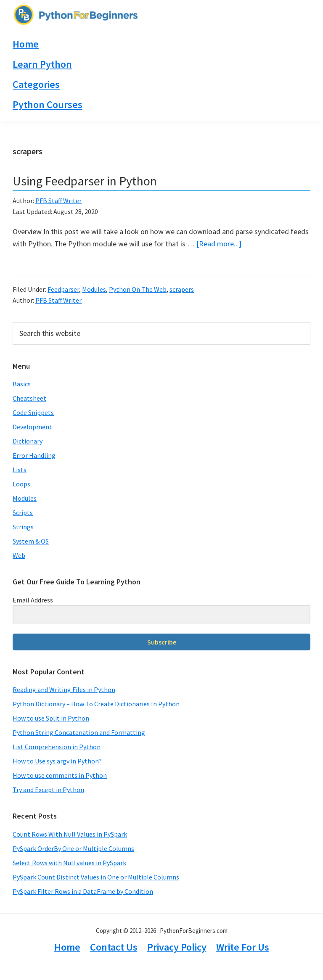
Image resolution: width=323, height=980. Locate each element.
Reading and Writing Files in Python (64, 689)
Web (19, 555)
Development (32, 427)
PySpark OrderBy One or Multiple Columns (73, 848)
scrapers (182, 289)
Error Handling (34, 455)
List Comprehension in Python (57, 747)
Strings (23, 527)
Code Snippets (33, 412)
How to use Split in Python (51, 718)
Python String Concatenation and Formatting (79, 732)
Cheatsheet (29, 398)
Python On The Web (138, 289)
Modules (94, 289)
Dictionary (28, 441)
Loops (21, 484)
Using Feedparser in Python (85, 181)
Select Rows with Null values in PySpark (69, 863)
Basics (22, 384)
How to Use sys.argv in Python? (57, 761)
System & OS (31, 541)
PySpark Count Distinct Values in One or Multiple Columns (96, 877)
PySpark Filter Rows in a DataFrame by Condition (83, 891)
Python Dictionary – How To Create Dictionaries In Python (96, 704)
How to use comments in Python (60, 775)
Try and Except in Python (48, 790)
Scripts (23, 512)
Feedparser (63, 289)
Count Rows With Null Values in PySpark (70, 834)
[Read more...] (219, 244)
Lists (20, 470)
